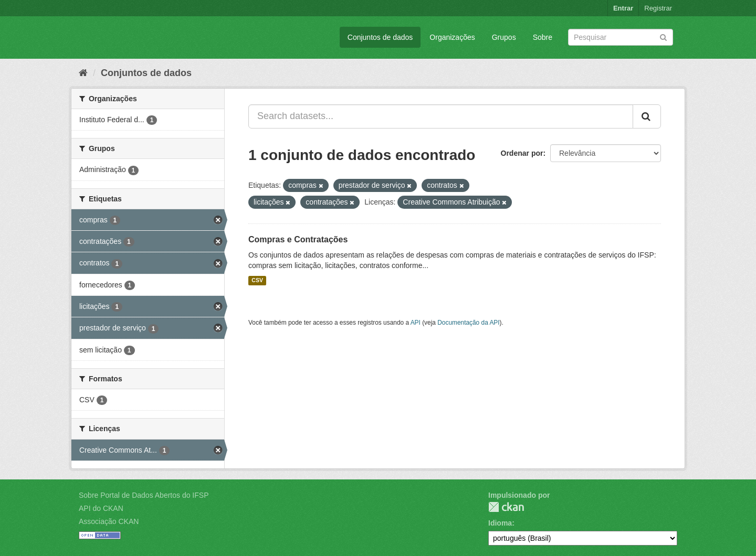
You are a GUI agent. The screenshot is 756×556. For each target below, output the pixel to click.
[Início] (83, 73)
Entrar (623, 8)
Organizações (452, 37)
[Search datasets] (621, 37)
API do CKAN (101, 508)
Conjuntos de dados (380, 37)
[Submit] (663, 36)
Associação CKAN (109, 521)
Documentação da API (468, 323)
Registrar (658, 8)
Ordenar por (522, 153)
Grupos (504, 37)
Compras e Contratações (298, 239)
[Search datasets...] (441, 116)
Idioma (500, 523)
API (416, 323)
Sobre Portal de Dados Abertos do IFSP (144, 495)
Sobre (543, 37)
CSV (257, 281)
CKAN (506, 507)
